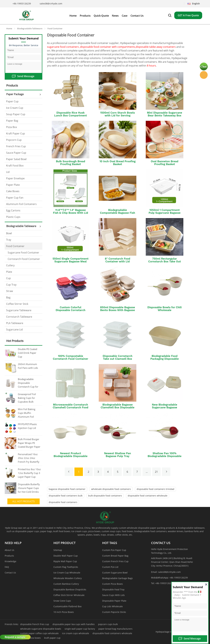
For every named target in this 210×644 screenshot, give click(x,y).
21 (156, 472)
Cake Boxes (13, 191)
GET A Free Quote (188, 15)
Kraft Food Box (15, 166)
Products (9, 556)
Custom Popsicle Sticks (114, 612)
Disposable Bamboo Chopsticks (70, 589)
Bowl (9, 233)
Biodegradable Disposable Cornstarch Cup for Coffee (28, 383)
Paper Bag (12, 121)
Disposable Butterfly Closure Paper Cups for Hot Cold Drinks (29, 488)
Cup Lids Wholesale (112, 606)
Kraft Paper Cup (16, 133)
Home (9, 28)
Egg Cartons (13, 210)
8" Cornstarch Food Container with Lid (118, 260)
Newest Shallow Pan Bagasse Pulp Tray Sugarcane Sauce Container (118, 456)
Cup (8, 278)
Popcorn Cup (14, 140)
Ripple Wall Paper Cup (65, 561)
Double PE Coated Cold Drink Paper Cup (28, 353)
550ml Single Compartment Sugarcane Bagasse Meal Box (70, 261)
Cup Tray (11, 285)
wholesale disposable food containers (111, 489)
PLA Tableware (15, 323)
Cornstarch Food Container (24, 259)
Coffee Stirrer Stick (17, 304)
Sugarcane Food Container (23, 253)
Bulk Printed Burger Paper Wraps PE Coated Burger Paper (29, 443)
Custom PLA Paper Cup (114, 550)
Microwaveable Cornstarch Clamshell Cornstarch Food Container (71, 407)
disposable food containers (63, 502)
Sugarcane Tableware (19, 310)
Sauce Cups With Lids (113, 595)
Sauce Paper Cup (16, 153)
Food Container (55, 28)
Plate (9, 272)
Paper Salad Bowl (16, 159)
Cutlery (10, 265)
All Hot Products (24, 501)
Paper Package (15, 94)
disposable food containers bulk (66, 496)
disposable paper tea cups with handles (74, 624)
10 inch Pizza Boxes (64, 612)
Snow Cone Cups (62, 601)
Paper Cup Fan (15, 198)
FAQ (7, 567)
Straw (9, 291)
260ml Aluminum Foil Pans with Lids (28, 366)
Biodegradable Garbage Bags (117, 578)
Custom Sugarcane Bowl (115, 573)
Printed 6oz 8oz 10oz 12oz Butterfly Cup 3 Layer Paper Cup (29, 473)
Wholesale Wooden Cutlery (68, 578)
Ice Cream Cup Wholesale (67, 573)
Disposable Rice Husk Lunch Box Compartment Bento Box (71, 115)
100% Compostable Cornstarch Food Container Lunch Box (70, 359)
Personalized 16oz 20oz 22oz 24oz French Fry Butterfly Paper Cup (29, 458)
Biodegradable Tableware (30, 28)
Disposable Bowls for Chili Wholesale (165, 309)
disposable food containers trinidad (155, 489)
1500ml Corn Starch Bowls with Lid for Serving (118, 114)
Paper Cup (12, 101)
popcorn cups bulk (108, 624)
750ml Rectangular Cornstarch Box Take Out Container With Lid (165, 261)
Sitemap (58, 550)
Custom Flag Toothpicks (66, 567)
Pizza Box (12, 127)
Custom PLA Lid (110, 567)
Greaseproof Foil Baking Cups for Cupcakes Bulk (27, 398)
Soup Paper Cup (16, 114)
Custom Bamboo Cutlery (66, 584)
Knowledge (10, 561)
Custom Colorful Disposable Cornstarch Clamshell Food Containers (71, 310)
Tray (9, 240)
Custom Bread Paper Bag (115, 556)
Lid (8, 172)
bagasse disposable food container (67, 489)
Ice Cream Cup (15, 108)
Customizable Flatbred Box (67, 606)
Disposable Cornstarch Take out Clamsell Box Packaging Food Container (117, 359)
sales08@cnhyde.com (51, 4)
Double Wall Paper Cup (66, 556)
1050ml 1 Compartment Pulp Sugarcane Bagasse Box (164, 213)
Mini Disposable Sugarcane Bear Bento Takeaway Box (165, 114)
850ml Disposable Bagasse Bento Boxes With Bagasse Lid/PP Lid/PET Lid (118, 310)
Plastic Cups (13, 217)
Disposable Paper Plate (114, 601)
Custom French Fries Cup (115, 561)
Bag (8, 297)
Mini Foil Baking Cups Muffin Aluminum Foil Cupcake (27, 413)
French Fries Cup (16, 146)
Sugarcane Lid (14, 330)
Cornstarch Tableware (19, 317)
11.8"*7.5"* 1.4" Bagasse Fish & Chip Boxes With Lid (70, 211)
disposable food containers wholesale (148, 496)
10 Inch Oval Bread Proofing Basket (118, 163)
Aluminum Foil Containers (21, 204)
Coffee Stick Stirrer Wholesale (69, 595)
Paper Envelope (15, 178)
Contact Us (10, 573)
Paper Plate (13, 185)
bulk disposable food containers (105, 496)
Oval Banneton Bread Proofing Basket (164, 163)
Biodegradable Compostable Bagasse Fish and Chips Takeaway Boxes (118, 213)
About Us (9, 550)
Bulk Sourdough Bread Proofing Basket (71, 163)
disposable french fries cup (35, 624)
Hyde (204, 75)
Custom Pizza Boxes (113, 584)
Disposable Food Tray (113, 589)
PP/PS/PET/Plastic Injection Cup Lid (27, 426)
